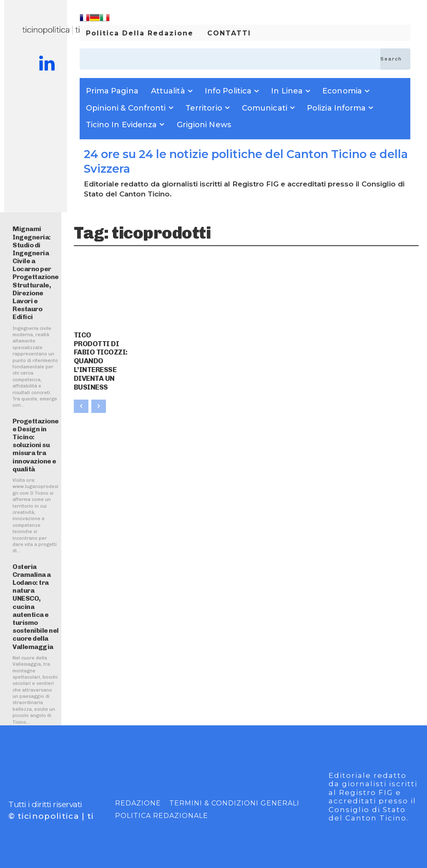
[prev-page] (81, 388)
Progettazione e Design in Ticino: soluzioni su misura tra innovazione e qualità (36, 445)
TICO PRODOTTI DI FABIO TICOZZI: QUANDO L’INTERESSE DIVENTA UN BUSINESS (100, 351)
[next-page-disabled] (99, 388)
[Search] (395, 59)
